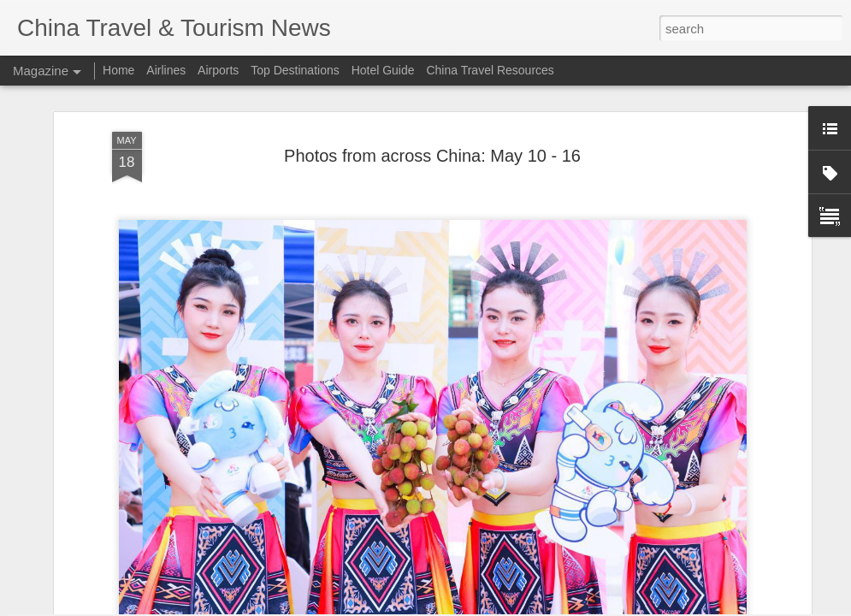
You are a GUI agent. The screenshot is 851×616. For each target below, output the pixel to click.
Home (118, 70)
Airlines (166, 70)
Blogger (510, 607)
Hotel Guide (383, 70)
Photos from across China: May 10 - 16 (432, 87)
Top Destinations (295, 70)
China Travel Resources (490, 70)
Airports (218, 70)
